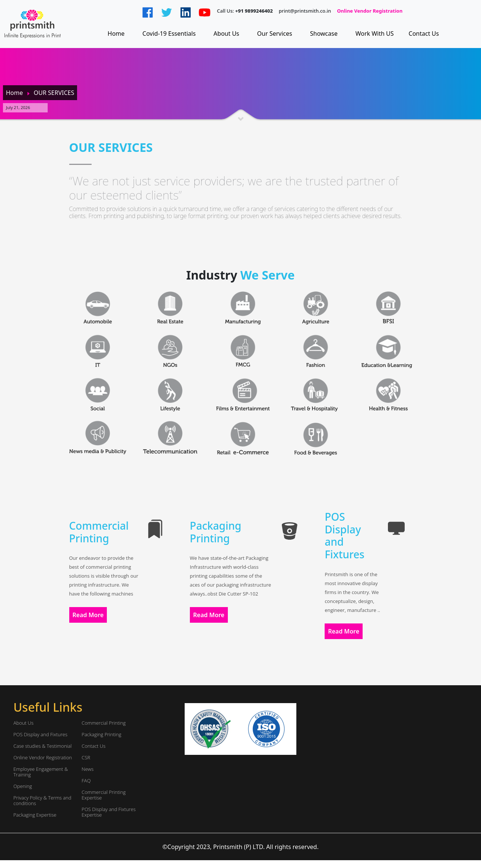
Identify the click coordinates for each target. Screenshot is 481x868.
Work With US (375, 33)
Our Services (275, 33)
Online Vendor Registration (370, 11)
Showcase (324, 33)
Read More (88, 615)
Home (116, 33)
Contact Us (424, 33)
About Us (227, 33)
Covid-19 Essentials (169, 33)
